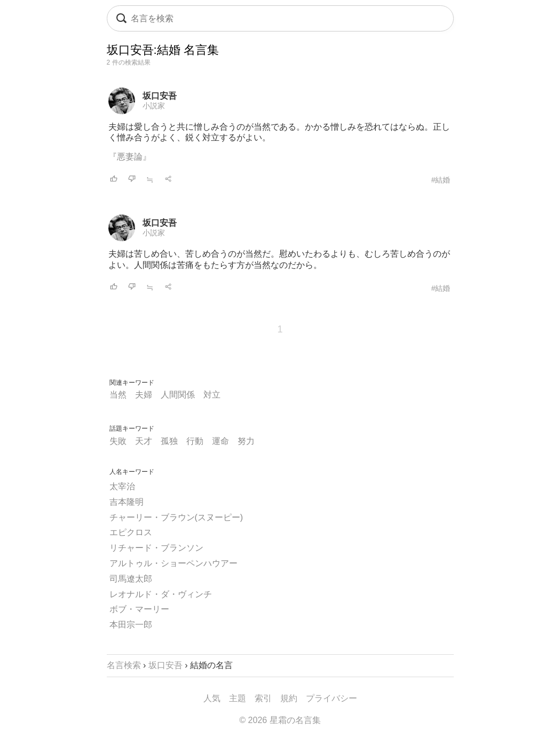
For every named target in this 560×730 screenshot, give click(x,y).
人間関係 (178, 395)
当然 (118, 395)
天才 (144, 441)
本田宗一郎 (131, 625)
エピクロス (131, 532)
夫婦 (144, 395)
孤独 (169, 441)
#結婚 (441, 180)
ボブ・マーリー (139, 609)
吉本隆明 (127, 502)
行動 (195, 441)
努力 (246, 441)
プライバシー (332, 698)
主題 (238, 698)
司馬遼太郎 (131, 579)
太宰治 (122, 486)
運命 (220, 441)
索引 (263, 698)
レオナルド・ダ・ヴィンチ (161, 594)
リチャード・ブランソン (156, 548)
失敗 (118, 441)
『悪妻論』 (130, 157)
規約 (289, 698)
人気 (212, 698)
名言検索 (124, 665)
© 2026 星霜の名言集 (280, 720)
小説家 (154, 106)
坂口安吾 (160, 96)
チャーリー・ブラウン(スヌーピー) (176, 517)
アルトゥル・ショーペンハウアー (173, 563)
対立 (212, 395)
